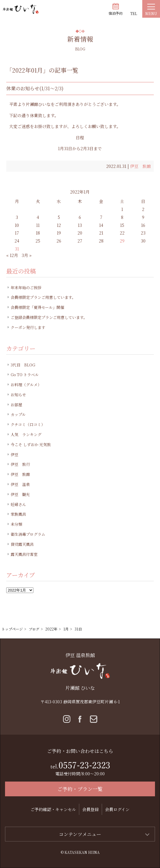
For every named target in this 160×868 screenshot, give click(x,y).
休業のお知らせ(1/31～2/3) (35, 88)
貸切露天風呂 (22, 544)
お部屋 (16, 405)
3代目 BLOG (23, 365)
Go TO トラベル (25, 375)
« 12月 (12, 255)
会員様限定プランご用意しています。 (43, 297)
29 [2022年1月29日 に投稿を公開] (122, 241)
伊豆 (14, 455)
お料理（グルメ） (26, 385)
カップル (18, 414)
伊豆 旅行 (20, 464)
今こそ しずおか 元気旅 (31, 444)
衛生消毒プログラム (28, 534)
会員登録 (90, 809)
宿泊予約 (116, 13)
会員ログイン (117, 809)
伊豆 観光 (20, 494)
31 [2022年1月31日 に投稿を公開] (17, 249)
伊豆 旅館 (140, 166)
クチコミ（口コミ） (28, 424)
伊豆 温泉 (20, 484)
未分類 (16, 524)
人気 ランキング (26, 434)
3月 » (27, 255)
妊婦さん (18, 504)
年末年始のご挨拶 (26, 288)
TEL (134, 13)
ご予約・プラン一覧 (80, 789)
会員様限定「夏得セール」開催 (37, 307)
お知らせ (18, 395)
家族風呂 (18, 514)
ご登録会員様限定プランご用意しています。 (49, 317)
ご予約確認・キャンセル (53, 809)
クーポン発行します (28, 327)
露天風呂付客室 (24, 554)
